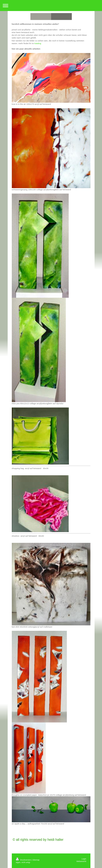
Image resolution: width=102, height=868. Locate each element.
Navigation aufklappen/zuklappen (51, 6)
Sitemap (36, 860)
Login (84, 859)
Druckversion (24, 860)
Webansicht (81, 861)
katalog (38, 43)
